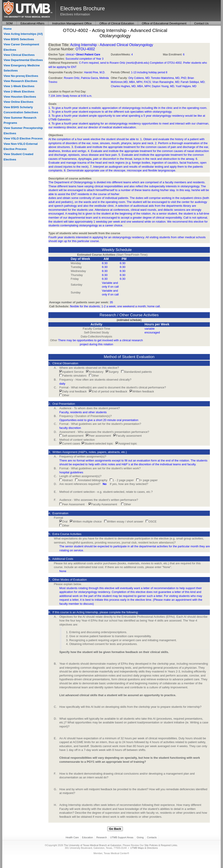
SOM (9, 23)
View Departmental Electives (23, 60)
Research (102, 837)
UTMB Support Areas (122, 837)
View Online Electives (18, 102)
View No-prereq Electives (21, 76)
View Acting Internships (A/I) (23, 34)
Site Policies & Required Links (161, 845)
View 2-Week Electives (19, 92)
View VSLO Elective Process (23, 138)
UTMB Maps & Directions (144, 848)
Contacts (152, 837)
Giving (140, 837)
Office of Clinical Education (117, 23)
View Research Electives (21, 81)
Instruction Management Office (72, 23)
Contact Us (201, 23)
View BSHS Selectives (19, 39)
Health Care (72, 837)
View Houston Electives (20, 97)
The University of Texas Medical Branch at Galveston (93, 845)
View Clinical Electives (19, 55)
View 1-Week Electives (19, 86)
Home (8, 29)
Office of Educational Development (164, 23)
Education (88, 837)
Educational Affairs (32, 23)
